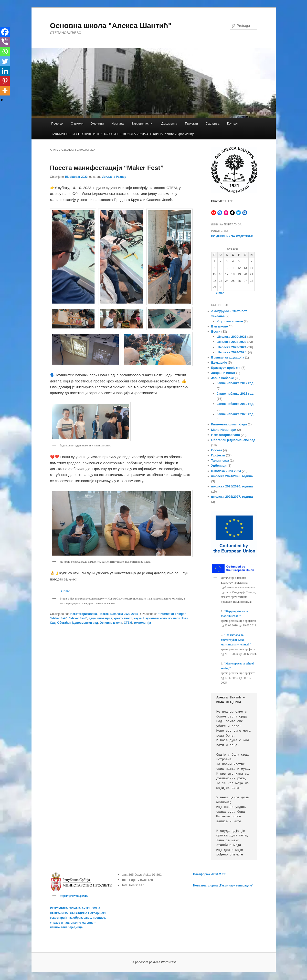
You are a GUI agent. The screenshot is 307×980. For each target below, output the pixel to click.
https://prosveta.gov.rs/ (74, 896)
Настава (117, 123)
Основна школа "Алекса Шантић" (111, 26)
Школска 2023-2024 (124, 614)
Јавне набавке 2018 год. (235, 394)
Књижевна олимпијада (229, 424)
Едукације (219, 363)
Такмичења (220, 460)
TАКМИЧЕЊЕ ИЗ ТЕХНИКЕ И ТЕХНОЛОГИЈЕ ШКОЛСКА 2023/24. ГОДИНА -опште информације (123, 134)
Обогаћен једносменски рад (78, 623)
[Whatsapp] (5, 52)
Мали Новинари (224, 430)
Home (65, 591)
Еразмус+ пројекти (226, 368)
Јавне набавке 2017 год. (235, 383)
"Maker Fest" (78, 618)
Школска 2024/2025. (232, 352)
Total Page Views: (134, 880)
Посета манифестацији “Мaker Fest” (107, 168)
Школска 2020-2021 (232, 337)
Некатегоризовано (84, 614)
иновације (105, 618)
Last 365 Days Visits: (137, 875)
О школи (77, 123)
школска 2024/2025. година (232, 476)
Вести (216, 332)
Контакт (233, 123)
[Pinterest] (5, 81)
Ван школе (220, 326)
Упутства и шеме (230, 321)
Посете (104, 614)
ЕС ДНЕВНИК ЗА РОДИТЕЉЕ (232, 236)
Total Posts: (130, 885)
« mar (220, 293)
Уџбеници (219, 466)
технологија (142, 623)
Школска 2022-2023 (232, 342)
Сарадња (213, 123)
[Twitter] (5, 61)
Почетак (57, 123)
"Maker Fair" (59, 618)
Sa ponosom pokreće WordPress (154, 963)
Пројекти (191, 123)
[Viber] (5, 42)
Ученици (97, 123)
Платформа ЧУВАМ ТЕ (209, 874)
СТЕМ (128, 623)
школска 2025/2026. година (232, 486)
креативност (123, 618)
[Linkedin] (5, 71)
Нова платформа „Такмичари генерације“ (223, 885)
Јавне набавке (223, 378)
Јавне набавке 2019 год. (235, 404)
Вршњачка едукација (228, 357)
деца (92, 618)
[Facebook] (5, 32)
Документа (169, 123)
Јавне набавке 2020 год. (235, 414)
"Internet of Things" (172, 614)
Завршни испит (143, 123)
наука (138, 618)
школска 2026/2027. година (232, 497)
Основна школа (111, 623)
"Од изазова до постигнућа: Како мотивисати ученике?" (236, 640)
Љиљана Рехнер (114, 177)
